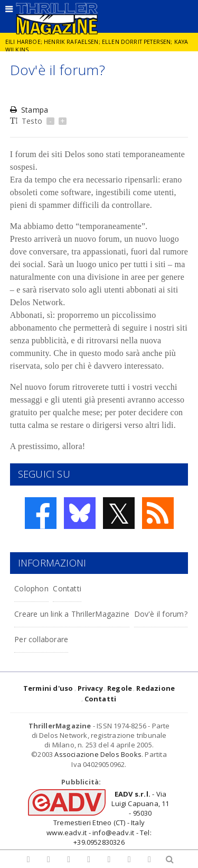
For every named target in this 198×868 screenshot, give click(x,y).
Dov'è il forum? (161, 614)
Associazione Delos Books (98, 754)
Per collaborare (41, 639)
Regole (120, 688)
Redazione (155, 688)
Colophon (31, 588)
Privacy (90, 688)
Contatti (67, 588)
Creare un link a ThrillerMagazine (72, 614)
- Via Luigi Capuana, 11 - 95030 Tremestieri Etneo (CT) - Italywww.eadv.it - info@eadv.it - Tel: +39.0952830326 (108, 818)
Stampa (29, 110)
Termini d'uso (48, 688)
